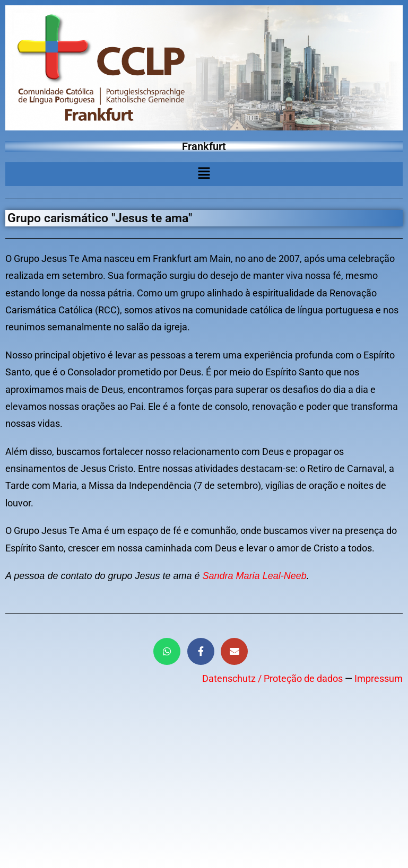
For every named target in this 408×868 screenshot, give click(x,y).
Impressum (379, 678)
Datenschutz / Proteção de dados (272, 678)
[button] (204, 174)
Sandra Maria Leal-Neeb (255, 576)
